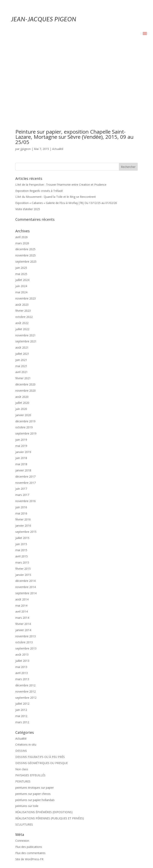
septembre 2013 (26, 583)
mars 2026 (22, 178)
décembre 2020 (25, 319)
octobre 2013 (24, 577)
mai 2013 (21, 602)
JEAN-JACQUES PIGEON (44, 19)
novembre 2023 (25, 233)
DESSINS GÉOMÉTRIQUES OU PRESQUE (42, 698)
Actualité (58, 84)
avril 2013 (22, 608)
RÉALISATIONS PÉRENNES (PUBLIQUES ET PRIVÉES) (50, 753)
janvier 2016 (23, 460)
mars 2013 (22, 614)
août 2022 (22, 258)
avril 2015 (22, 491)
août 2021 (22, 282)
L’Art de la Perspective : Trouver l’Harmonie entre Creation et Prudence (61, 119)
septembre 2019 (26, 368)
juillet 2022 (22, 264)
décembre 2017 (25, 411)
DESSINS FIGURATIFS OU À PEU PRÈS (40, 692)
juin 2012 (21, 645)
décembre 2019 (25, 356)
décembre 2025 (25, 184)
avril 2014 (22, 546)
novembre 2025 (25, 190)
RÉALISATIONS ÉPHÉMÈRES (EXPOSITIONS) (44, 747)
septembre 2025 (26, 196)
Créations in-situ (26, 679)
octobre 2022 (24, 252)
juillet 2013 (22, 596)
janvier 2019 (23, 387)
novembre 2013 (25, 571)
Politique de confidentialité (90, 853)
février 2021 (23, 313)
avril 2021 (22, 307)
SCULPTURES (24, 759)
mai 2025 (21, 209)
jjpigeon (25, 84)
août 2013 (22, 589)
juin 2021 (21, 295)
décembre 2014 (25, 516)
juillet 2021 (22, 288)
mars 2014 (22, 552)
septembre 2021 (26, 276)
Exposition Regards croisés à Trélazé (39, 126)
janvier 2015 (23, 510)
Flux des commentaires (30, 788)
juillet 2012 (22, 638)
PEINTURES (23, 716)
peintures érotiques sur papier (35, 722)
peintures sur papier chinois (33, 729)
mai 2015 (21, 485)
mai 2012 (21, 651)
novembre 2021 (25, 270)
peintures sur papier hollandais (35, 735)
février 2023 (23, 245)
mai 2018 (21, 399)
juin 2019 (21, 374)
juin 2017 (21, 423)
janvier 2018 (23, 405)
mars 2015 (22, 497)
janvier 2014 (23, 565)
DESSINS (21, 685)
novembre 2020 (25, 325)
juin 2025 (21, 202)
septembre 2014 (26, 528)
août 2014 (22, 534)
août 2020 (22, 332)
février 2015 (23, 503)
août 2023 (22, 239)
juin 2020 (21, 344)
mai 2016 (21, 448)
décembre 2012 (25, 620)
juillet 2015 (22, 473)
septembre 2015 (26, 467)
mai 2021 (21, 301)
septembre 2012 (26, 632)
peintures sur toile (27, 741)
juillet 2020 (22, 337)
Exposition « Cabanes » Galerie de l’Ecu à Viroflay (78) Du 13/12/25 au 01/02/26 (66, 138)
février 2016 (23, 454)
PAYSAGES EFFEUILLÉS (30, 710)
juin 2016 (21, 442)
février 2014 (23, 559)
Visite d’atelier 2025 (28, 144)
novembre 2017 (25, 417)
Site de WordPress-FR (29, 794)
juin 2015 (21, 479)
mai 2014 (21, 540)
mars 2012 (22, 657)
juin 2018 (21, 393)
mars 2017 (22, 430)
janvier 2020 (23, 350)
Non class (22, 704)
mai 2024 (21, 227)
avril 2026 (22, 172)
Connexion (22, 775)
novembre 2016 (25, 436)
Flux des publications (29, 782)
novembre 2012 (25, 626)
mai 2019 (21, 381)
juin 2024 (21, 221)
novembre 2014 (25, 522)
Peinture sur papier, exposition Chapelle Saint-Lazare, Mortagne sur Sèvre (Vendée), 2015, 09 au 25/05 (74, 72)
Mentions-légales (57, 853)
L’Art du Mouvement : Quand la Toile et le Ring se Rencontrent (56, 132)
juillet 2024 (22, 215)
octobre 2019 (24, 362)
